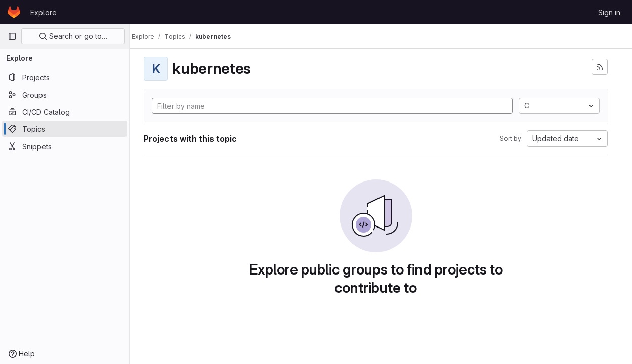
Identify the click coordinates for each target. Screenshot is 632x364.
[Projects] (65, 77)
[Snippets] (65, 146)
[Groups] (65, 95)
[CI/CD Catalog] (65, 112)
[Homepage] (14, 12)
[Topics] (65, 129)
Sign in (609, 12)
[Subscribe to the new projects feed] (600, 67)
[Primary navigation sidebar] (12, 36)
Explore (44, 12)
